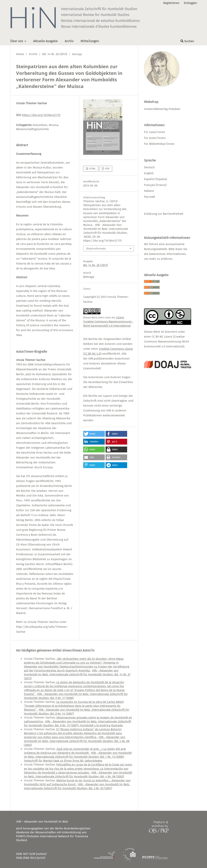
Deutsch (149, 167)
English (149, 173)
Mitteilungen (90, 41)
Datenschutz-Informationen (167, 254)
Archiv (69, 41)
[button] (94, 434)
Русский (150, 197)
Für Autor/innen (155, 138)
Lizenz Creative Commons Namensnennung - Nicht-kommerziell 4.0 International (108, 322)
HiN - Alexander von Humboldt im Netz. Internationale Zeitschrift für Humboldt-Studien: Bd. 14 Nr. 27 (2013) (77, 674)
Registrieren (171, 3)
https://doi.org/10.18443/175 (41, 115)
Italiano (149, 191)
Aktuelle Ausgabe (45, 41)
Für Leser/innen (155, 132)
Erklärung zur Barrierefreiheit (164, 214)
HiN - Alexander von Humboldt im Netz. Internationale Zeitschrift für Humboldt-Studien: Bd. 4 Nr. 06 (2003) (77, 741)
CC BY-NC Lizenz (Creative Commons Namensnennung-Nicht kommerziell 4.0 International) (166, 342)
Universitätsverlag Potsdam (162, 109)
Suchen (187, 41)
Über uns (17, 41)
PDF (107, 169)
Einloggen (190, 3)
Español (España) (155, 179)
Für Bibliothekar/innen (159, 144)
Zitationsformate (96, 248)
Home (20, 54)
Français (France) (155, 185)
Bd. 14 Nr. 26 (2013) (55, 54)
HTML (92, 169)
